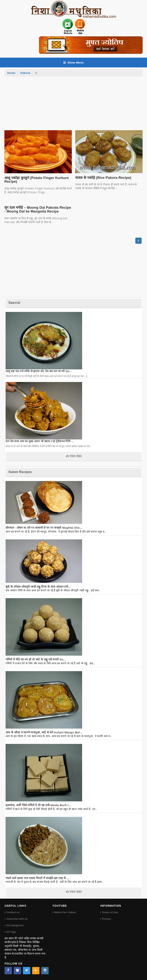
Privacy (107, 919)
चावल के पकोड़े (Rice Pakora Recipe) (103, 178)
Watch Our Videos (65, 912)
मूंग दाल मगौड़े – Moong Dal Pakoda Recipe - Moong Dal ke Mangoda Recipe (38, 209)
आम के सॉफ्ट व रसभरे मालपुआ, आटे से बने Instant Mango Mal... (44, 732)
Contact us (13, 912)
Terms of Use (110, 912)
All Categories (15, 925)
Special (14, 303)
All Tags (11, 932)
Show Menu (73, 63)
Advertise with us (17, 919)
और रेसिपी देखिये (74, 456)
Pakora (25, 73)
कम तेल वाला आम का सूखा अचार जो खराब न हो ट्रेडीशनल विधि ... (40, 441)
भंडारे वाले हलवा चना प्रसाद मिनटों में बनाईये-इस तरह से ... (37, 878)
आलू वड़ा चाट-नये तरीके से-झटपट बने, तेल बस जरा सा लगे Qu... (39, 371)
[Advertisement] (73, 105)
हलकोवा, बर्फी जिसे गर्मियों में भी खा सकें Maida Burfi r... (38, 805)
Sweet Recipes (20, 472)
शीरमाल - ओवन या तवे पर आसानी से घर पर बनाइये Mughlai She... (44, 528)
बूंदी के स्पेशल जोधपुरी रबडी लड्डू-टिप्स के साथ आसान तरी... (38, 587)
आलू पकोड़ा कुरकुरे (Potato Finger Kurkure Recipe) (37, 180)
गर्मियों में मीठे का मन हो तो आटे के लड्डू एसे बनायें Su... (36, 659)
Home (11, 73)
